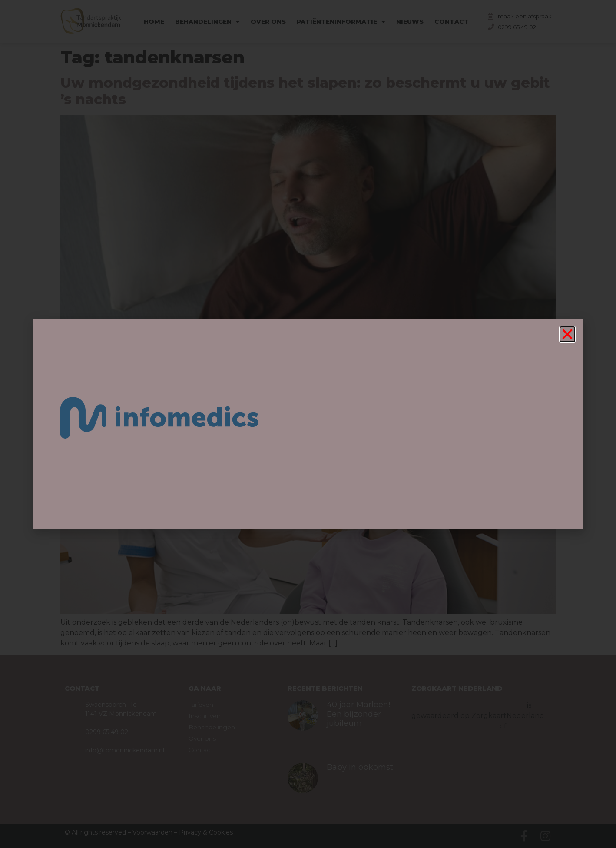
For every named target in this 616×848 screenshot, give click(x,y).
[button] (567, 334)
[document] (308, 424)
